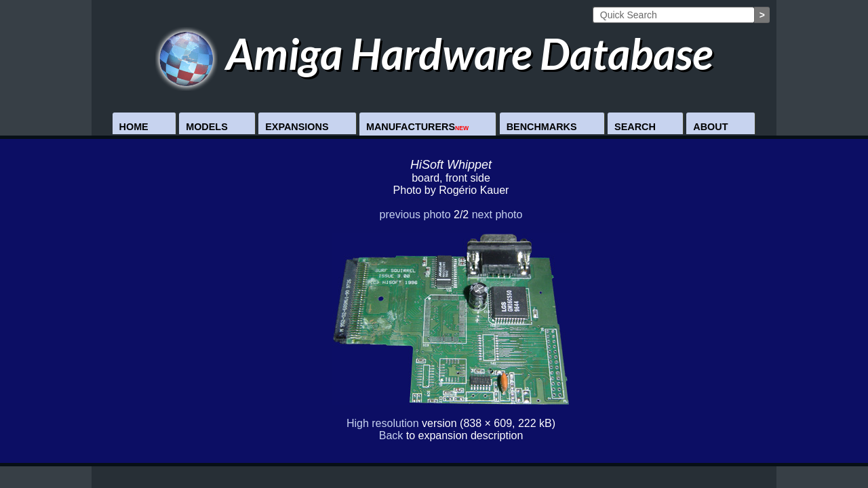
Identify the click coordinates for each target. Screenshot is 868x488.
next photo (497, 215)
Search (635, 127)
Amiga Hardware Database (434, 53)
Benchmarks (542, 127)
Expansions (297, 127)
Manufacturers (417, 127)
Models (207, 127)
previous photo (415, 215)
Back (391, 435)
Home (134, 127)
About (710, 127)
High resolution (383, 423)
